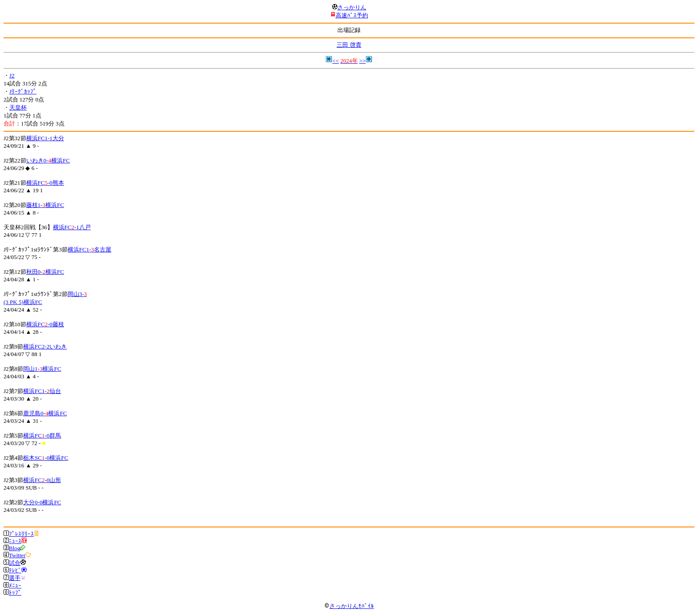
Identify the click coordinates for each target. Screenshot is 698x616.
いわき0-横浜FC (48, 160)
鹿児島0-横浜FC (45, 413)
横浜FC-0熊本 (45, 183)
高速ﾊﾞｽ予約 (352, 15)
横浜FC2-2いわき (45, 346)
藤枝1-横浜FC (45, 205)
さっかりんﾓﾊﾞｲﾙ (349, 606)
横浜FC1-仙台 (42, 391)
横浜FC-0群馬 (42, 436)
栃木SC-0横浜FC (46, 458)
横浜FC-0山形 (42, 480)
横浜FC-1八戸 (72, 227)
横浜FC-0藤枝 (45, 324)
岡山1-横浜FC (42, 369)
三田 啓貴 (349, 45)
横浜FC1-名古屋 (89, 249)
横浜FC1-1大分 (45, 138)
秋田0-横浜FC (45, 272)
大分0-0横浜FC (42, 502)
